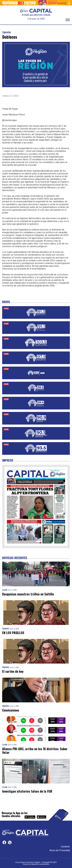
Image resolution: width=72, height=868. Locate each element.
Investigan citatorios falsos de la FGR (27, 791)
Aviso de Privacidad (60, 850)
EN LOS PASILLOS (13, 633)
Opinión (7, 32)
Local (5, 590)
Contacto (65, 847)
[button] (68, 20)
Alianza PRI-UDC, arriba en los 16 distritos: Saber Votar (35, 751)
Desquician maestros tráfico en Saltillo (28, 594)
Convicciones (11, 710)
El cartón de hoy (13, 671)
